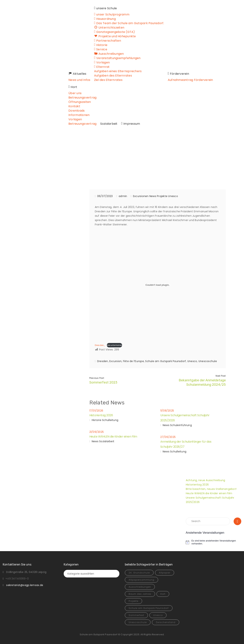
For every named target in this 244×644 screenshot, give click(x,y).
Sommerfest (136, 615)
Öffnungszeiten (77, 102)
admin (123, 196)
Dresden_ (100, 345)
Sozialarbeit (106, 124)
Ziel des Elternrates (106, 80)
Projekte (162, 196)
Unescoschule (208, 361)
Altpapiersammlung (141, 580)
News (153, 196)
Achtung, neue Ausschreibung (206, 480)
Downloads (74, 111)
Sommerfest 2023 (103, 382)
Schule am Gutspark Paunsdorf (166, 361)
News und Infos (77, 80)
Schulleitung (110, 420)
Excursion (115, 361)
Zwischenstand (166, 622)
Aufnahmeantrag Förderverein (188, 80)
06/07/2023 (105, 196)
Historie (97, 420)
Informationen (77, 115)
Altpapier (165, 573)
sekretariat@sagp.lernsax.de (25, 585)
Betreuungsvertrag (80, 98)
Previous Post (97, 378)
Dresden (103, 361)
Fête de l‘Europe (133, 361)
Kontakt (72, 106)
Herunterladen (114, 345)
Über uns (73, 93)
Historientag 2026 (101, 415)
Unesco (173, 196)
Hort (163, 594)
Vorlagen (73, 119)
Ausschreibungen (140, 587)
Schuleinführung (181, 425)
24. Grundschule (139, 573)
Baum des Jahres (140, 594)
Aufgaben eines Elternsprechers (116, 71)
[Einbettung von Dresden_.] (158, 285)
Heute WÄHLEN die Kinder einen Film (113, 437)
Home (75, 160)
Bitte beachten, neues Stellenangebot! (211, 489)
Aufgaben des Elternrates (111, 76)
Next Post (221, 376)
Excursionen (117, 160)
